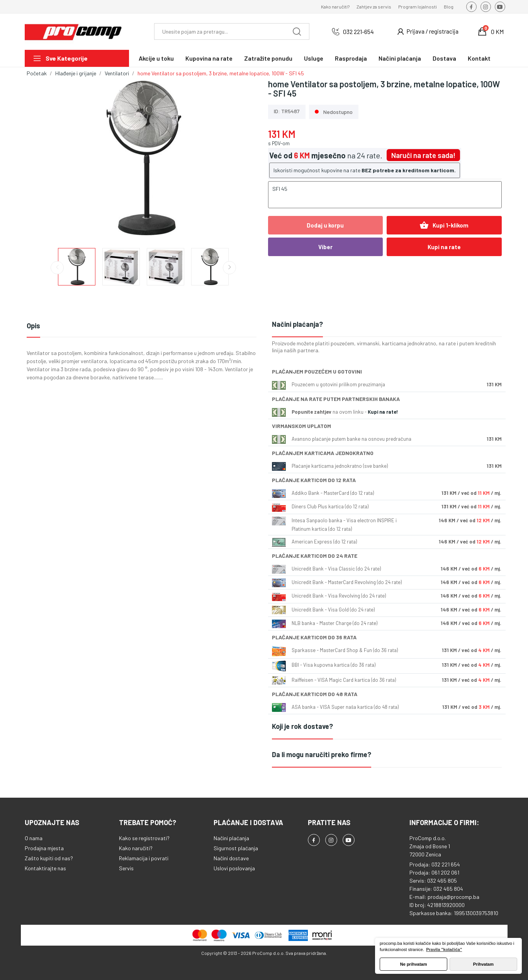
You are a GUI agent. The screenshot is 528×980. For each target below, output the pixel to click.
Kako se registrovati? (144, 838)
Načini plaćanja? (297, 324)
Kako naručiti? (335, 7)
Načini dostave (231, 858)
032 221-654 (358, 31)
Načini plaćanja (231, 838)
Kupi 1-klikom (444, 225)
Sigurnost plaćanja (236, 848)
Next (229, 268)
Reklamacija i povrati (144, 858)
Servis (126, 868)
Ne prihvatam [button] (414, 964)
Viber (325, 247)
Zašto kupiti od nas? (49, 858)
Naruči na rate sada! (423, 155)
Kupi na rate (444, 247)
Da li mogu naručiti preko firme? (322, 754)
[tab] (387, 325)
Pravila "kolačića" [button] (444, 949)
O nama (34, 838)
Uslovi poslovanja (234, 868)
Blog (449, 7)
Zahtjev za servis (374, 7)
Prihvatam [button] (483, 964)
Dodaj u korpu (325, 225)
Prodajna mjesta (44, 848)
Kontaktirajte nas (45, 868)
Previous (57, 268)
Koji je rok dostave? (302, 726)
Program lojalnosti (418, 7)
